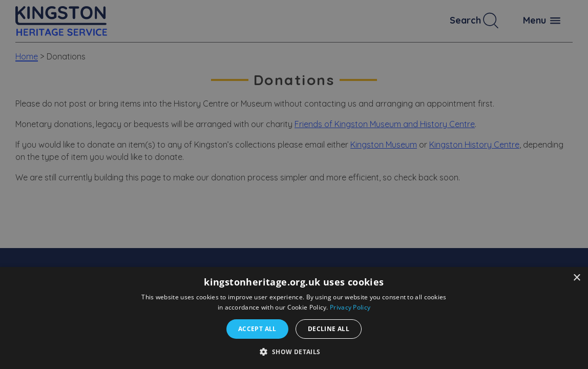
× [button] (576, 278)
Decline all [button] (329, 329)
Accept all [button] (257, 329)
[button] (294, 352)
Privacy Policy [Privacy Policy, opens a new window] (350, 307)
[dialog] (294, 318)
